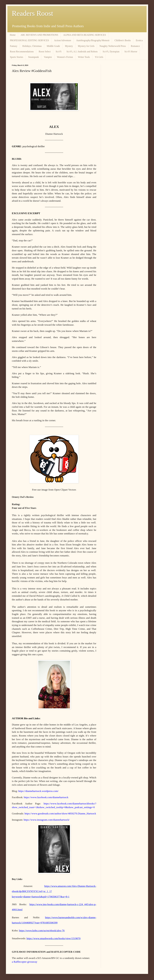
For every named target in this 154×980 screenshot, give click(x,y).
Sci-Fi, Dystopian (111, 52)
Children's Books (123, 40)
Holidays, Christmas (32, 46)
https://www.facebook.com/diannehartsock (46, 797)
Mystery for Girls (86, 46)
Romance (135, 46)
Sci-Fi (59, 52)
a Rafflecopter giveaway (25, 962)
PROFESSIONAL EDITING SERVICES (29, 40)
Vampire (48, 57)
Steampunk (33, 57)
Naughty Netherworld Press (113, 46)
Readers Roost (33, 13)
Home (13, 35)
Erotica (139, 40)
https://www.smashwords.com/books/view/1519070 (53, 938)
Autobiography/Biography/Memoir (93, 40)
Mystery (69, 46)
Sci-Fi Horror (131, 52)
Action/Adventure (63, 40)
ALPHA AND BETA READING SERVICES (85, 35)
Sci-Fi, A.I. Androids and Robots (82, 52)
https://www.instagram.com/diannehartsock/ (47, 820)
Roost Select (45, 52)
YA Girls (99, 57)
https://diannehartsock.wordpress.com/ (38, 791)
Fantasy (14, 46)
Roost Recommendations (22, 52)
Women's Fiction (65, 57)
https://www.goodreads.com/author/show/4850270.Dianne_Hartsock (60, 813)
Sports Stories (17, 57)
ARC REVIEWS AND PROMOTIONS (39, 35)
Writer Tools (84, 57)
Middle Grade (53, 46)
